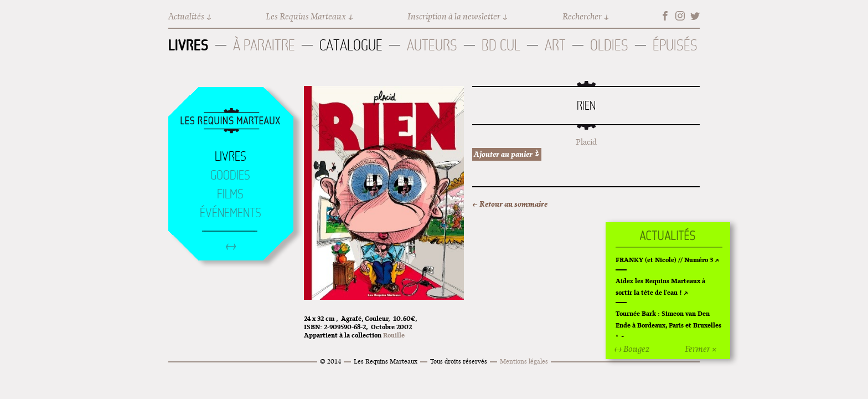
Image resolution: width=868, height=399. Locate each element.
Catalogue (351, 45)
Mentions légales (524, 361)
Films (230, 194)
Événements (231, 213)
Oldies (609, 45)
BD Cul (501, 45)
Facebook (665, 16)
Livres (188, 45)
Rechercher (582, 16)
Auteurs (432, 45)
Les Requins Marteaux (306, 16)
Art (555, 45)
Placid (586, 142)
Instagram (680, 16)
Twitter (695, 16)
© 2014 (330, 361)
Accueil (230, 121)
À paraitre (264, 45)
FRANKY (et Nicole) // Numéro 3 (664, 260)
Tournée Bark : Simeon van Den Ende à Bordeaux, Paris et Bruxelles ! (668, 325)
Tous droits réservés (459, 361)
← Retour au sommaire (510, 204)
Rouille (394, 335)
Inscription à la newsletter (454, 16)
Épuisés (675, 45)
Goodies (230, 175)
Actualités (186, 16)
